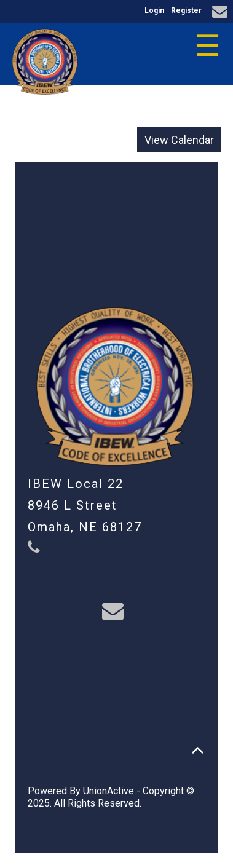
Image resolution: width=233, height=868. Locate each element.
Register (186, 10)
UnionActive (109, 791)
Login (154, 10)
